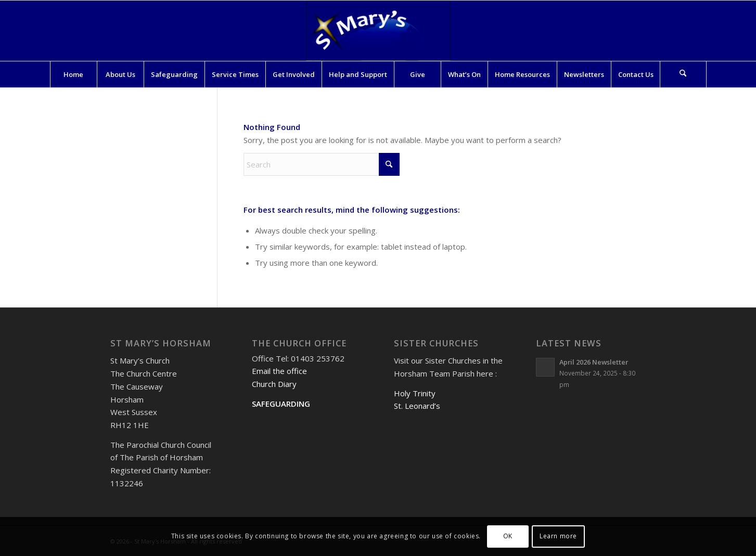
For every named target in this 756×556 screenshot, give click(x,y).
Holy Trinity (415, 393)
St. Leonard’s (417, 406)
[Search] (683, 74)
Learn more (558, 536)
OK (508, 536)
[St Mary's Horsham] (378, 31)
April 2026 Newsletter (594, 362)
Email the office (279, 371)
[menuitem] (73, 74)
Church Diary (274, 384)
